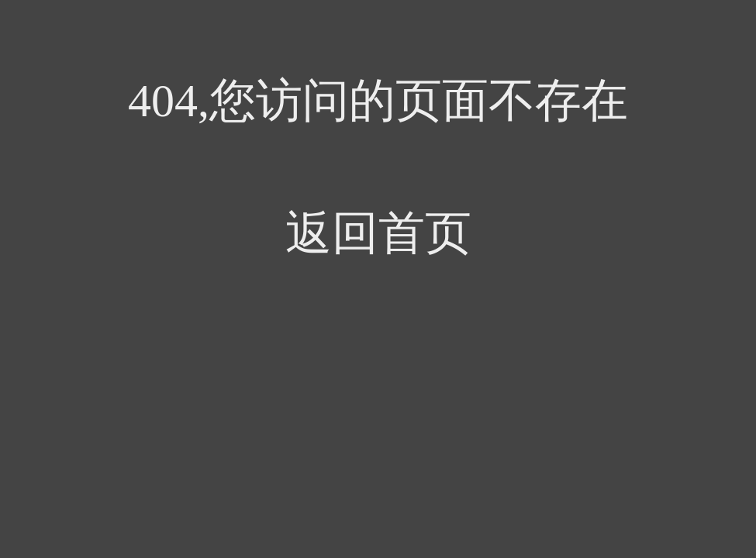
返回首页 (378, 233)
